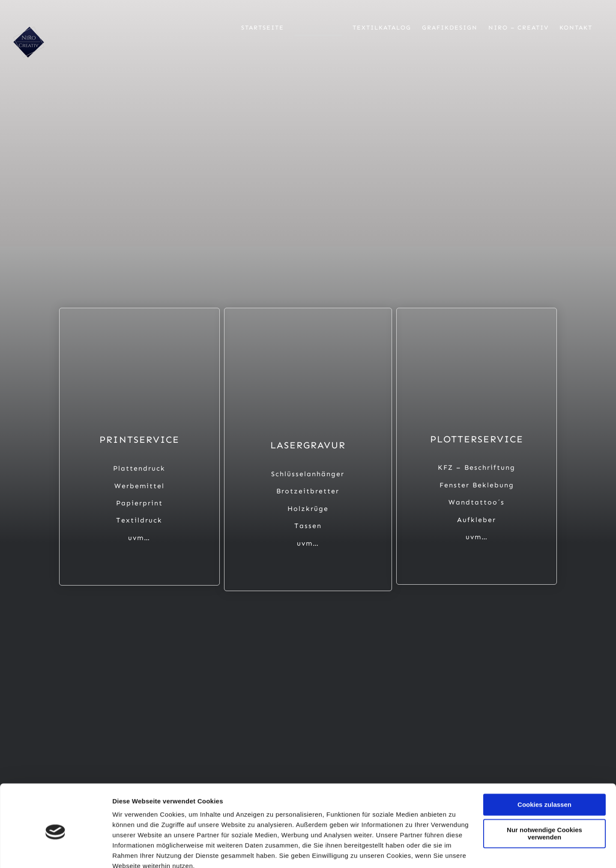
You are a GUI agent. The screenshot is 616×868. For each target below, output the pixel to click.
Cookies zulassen (544, 766)
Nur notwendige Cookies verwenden (544, 795)
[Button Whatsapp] (373, 677)
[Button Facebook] (114, 677)
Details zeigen (134, 851)
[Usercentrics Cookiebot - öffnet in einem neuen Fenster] (55, 851)
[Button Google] (502, 677)
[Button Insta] (243, 677)
